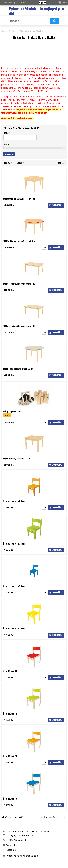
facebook (11, 846)
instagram (11, 850)
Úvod (4, 31)
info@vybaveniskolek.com (21, 836)
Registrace (21, 3)
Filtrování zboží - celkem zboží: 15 (21, 128)
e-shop (44, 817)
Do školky (13, 31)
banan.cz (61, 817)
